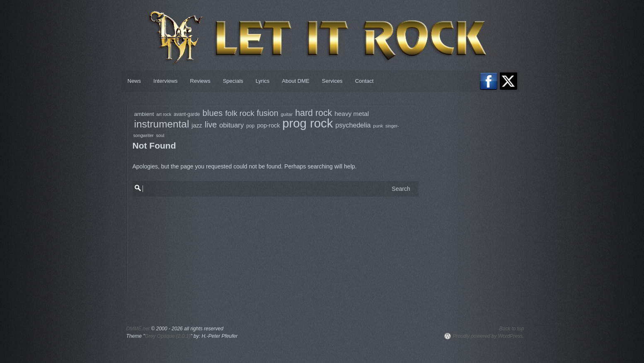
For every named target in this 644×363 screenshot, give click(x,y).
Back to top (511, 329)
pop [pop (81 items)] (250, 126)
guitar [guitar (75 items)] (287, 114)
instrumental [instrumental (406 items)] (162, 124)
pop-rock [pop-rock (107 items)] (268, 125)
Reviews (200, 81)
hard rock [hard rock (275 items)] (314, 113)
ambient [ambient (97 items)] (144, 114)
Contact (364, 81)
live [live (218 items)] (211, 125)
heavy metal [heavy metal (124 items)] (352, 114)
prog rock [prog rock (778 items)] (307, 123)
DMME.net (138, 329)
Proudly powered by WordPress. (488, 336)
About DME (295, 81)
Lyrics (263, 81)
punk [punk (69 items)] (378, 126)
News (134, 81)
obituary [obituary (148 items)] (231, 125)
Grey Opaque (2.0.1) (167, 336)
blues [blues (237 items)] (213, 113)
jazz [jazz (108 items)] (197, 125)
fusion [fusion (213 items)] (268, 113)
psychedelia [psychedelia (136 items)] (353, 125)
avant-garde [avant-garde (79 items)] (187, 114)
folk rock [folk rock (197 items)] (240, 113)
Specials (233, 81)
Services (332, 81)
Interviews (166, 81)
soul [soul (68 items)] (160, 135)
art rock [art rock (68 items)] (164, 114)
